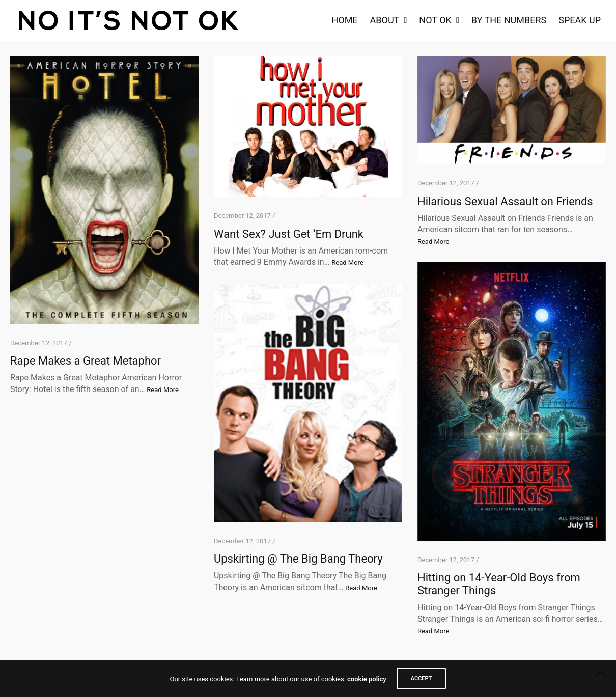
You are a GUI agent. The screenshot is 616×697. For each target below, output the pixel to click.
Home (344, 20)
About (385, 20)
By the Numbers (509, 20)
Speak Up (580, 20)
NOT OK (435, 20)
